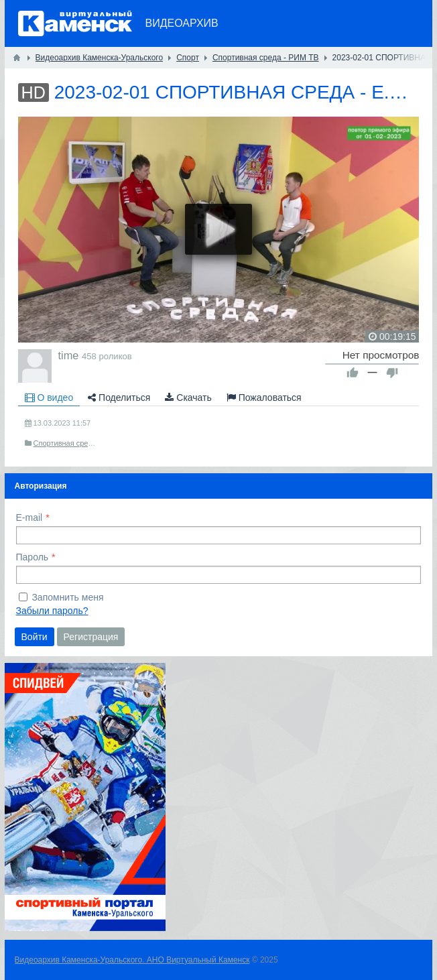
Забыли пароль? (52, 611)
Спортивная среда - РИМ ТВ (82, 443)
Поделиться (119, 397)
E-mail (29, 517)
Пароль (33, 557)
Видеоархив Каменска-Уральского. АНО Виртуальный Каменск (132, 960)
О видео (49, 397)
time (69, 355)
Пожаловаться (264, 397)
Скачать (188, 397)
